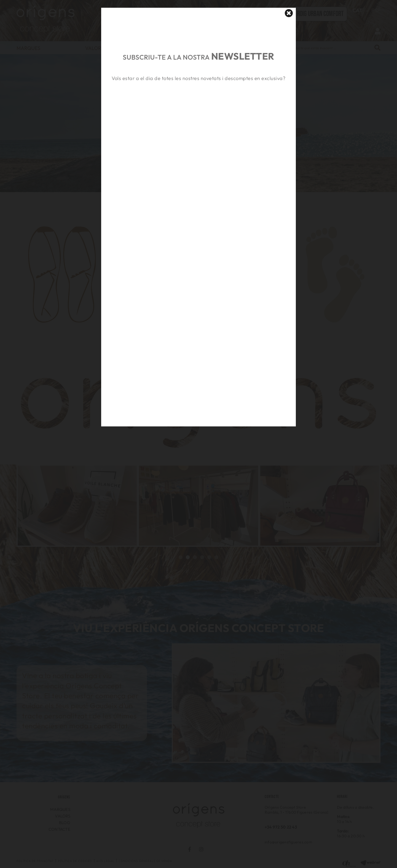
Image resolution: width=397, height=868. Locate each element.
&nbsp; (198, 108)
